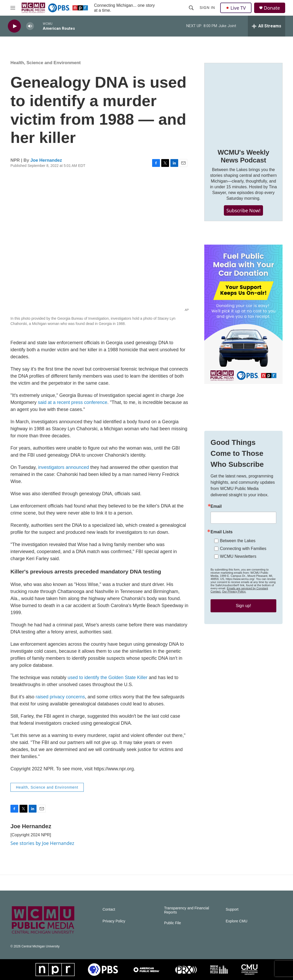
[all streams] (267, 26)
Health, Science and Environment (46, 63)
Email (216, 506)
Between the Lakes (238, 541)
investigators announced (64, 467)
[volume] (30, 26)
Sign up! (244, 606)
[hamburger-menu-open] (13, 8)
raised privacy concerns (60, 697)
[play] (14, 26)
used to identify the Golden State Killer (107, 677)
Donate (272, 8)
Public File (173, 923)
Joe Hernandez (46, 160)
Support (232, 909)
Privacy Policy (114, 921)
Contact (109, 909)
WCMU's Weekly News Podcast (243, 156)
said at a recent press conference (73, 402)
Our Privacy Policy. (234, 591)
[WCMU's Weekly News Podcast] (243, 102)
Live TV (236, 8)
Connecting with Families (243, 549)
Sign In (207, 8)
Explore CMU (237, 921)
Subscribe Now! (244, 210)
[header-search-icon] (191, 8)
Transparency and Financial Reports (187, 910)
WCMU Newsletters (238, 556)
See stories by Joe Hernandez (42, 843)
